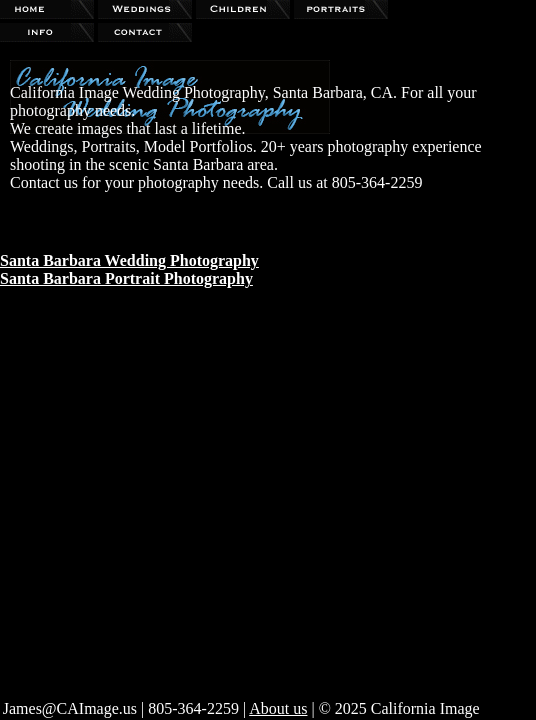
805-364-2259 (193, 708)
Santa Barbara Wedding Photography (129, 260)
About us (278, 708)
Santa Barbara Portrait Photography (126, 278)
